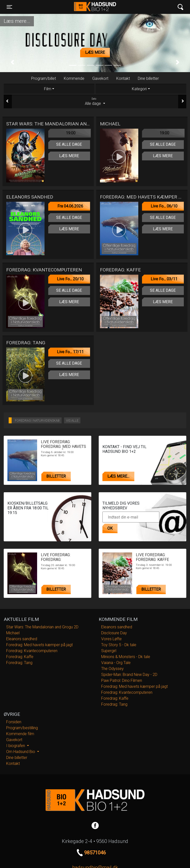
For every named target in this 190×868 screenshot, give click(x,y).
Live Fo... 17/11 (70, 352)
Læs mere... (118, 476)
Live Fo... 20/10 (70, 279)
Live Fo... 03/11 (164, 279)
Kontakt (123, 78)
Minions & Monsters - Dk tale (126, 657)
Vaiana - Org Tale (116, 663)
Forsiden (14, 722)
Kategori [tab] (139, 89)
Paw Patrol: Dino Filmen (122, 680)
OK (110, 528)
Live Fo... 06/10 (164, 206)
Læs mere (95, 52)
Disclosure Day (114, 633)
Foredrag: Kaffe (20, 657)
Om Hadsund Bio (21, 752)
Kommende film (20, 734)
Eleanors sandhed (22, 639)
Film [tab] (48, 89)
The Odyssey (112, 669)
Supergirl (109, 651)
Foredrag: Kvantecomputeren (32, 651)
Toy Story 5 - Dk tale (119, 645)
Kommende (74, 78)
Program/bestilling (22, 728)
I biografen (16, 746)
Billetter (56, 476)
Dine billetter (148, 78)
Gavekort (100, 78)
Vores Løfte (111, 639)
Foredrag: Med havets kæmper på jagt (39, 645)
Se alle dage (69, 144)
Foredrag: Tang (19, 663)
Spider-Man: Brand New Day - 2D (129, 675)
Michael (13, 633)
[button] (12, 62)
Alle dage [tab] (95, 101)
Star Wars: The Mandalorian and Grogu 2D (42, 627)
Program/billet (44, 78)
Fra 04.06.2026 (70, 206)
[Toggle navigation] (9, 7)
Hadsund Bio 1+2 (95, 7)
